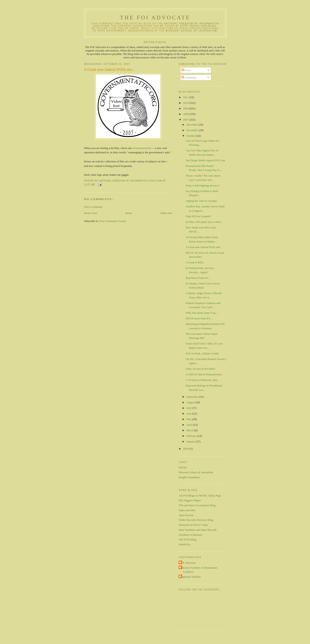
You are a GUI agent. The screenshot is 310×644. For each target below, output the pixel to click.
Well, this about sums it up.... (202, 313)
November (193, 130)
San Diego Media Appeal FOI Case (205, 160)
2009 (186, 108)
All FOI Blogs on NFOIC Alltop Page (200, 496)
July (189, 408)
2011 (186, 97)
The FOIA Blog (188, 539)
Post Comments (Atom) (113, 221)
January (191, 441)
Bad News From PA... (198, 278)
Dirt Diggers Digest (190, 500)
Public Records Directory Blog (196, 520)
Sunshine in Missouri (191, 535)
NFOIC (183, 468)
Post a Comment (93, 207)
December (193, 125)
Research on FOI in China (193, 525)
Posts (186, 70)
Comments (189, 77)
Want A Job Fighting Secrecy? (202, 185)
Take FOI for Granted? (198, 216)
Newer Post (90, 213)
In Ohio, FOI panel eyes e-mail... (204, 222)
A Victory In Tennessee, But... (202, 380)
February (192, 436)
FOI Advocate (188, 563)
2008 (186, 114)
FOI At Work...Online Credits (202, 353)
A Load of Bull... (195, 262)
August (191, 402)
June (189, 414)
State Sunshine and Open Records (198, 530)
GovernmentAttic (142, 148)
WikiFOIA (185, 544)
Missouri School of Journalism (191, 31)
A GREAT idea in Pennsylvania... (204, 374)
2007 (186, 120)
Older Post (166, 213)
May (189, 419)
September (193, 397)
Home (129, 213)
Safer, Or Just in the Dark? (200, 369)
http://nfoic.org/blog (198, 26)
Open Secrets (186, 515)
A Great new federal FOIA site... (204, 247)
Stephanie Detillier (190, 577)
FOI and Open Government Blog (197, 505)
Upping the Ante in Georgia (201, 201)
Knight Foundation (189, 477)
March (190, 430)
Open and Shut (187, 510)
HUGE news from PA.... (199, 318)
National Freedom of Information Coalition (198, 570)
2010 (186, 103)
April (190, 425)
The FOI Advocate (155, 18)
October (191, 136)
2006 (186, 449)
